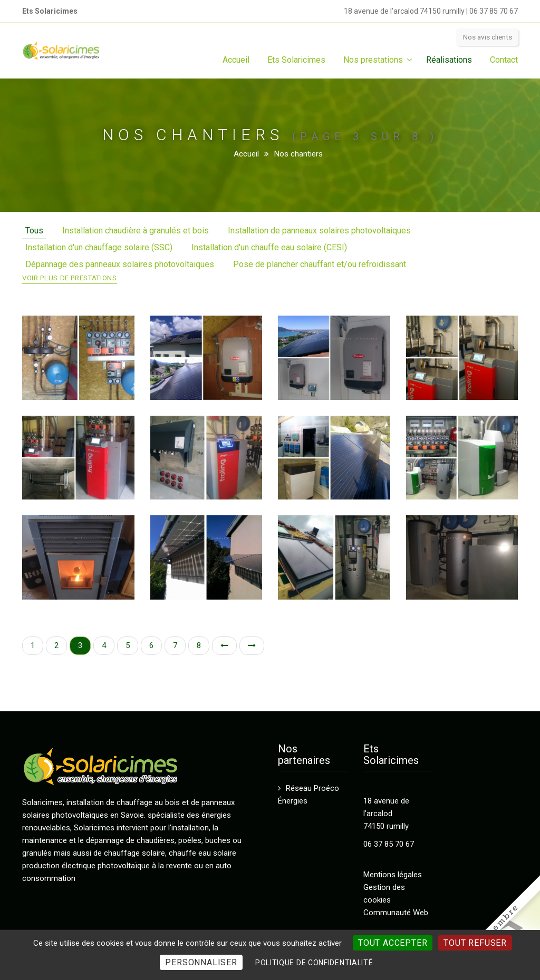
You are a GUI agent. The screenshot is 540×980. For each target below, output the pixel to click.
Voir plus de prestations (70, 278)
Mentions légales (393, 875)
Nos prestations (373, 60)
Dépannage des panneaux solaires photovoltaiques (120, 264)
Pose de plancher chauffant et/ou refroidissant (320, 264)
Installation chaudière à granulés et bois (136, 231)
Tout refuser (475, 943)
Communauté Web (396, 913)
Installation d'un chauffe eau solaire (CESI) (269, 247)
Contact (504, 60)
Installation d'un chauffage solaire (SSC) (99, 247)
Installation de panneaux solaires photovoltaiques (319, 231)
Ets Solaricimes (296, 60)
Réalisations (449, 60)
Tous (34, 231)
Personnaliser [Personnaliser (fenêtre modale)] (201, 962)
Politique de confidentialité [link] (314, 963)
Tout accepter (393, 943)
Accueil (236, 60)
